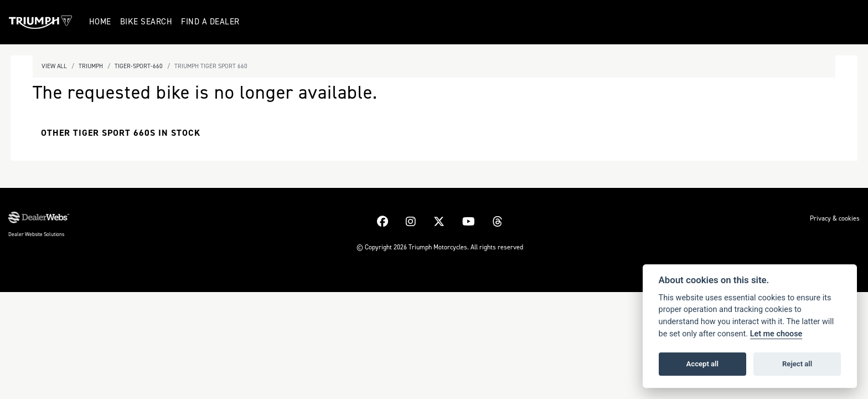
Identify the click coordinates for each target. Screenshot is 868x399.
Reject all (797, 364)
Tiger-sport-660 (139, 66)
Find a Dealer (211, 22)
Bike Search (147, 22)
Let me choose (776, 334)
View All (54, 66)
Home (101, 22)
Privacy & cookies (835, 218)
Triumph (91, 66)
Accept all (702, 364)
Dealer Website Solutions (36, 234)
